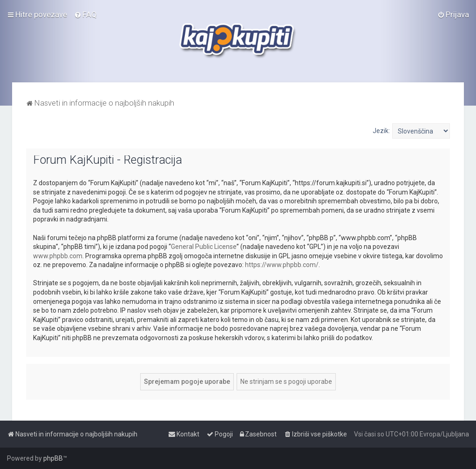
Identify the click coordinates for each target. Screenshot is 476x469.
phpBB (53, 458)
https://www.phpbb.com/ (282, 265)
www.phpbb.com (58, 256)
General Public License (204, 247)
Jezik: (381, 131)
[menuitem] (85, 14)
